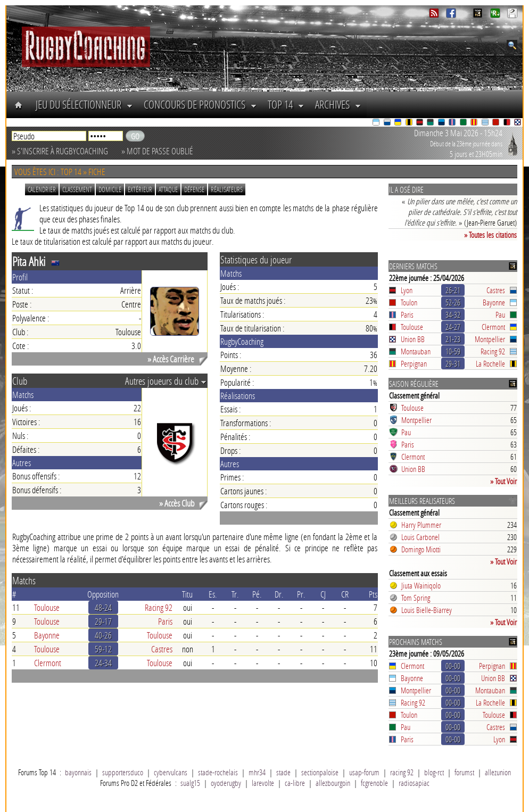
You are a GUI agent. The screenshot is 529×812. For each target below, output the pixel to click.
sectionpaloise (320, 772)
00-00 (453, 666)
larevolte (263, 783)
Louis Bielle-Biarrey (427, 610)
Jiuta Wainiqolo (421, 585)
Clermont (48, 663)
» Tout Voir (503, 481)
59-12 (103, 649)
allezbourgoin (333, 783)
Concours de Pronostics (200, 104)
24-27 (453, 327)
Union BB (413, 339)
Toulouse (47, 607)
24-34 (103, 663)
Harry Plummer (421, 525)
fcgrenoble (374, 783)
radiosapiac (414, 783)
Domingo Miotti (421, 549)
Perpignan (414, 363)
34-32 (453, 314)
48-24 (103, 607)
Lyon (407, 290)
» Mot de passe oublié (157, 151)
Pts (373, 594)
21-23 (453, 339)
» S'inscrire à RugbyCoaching (60, 151)
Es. (213, 594)
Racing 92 (159, 607)
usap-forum (364, 772)
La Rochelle (490, 363)
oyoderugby (226, 783)
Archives (338, 104)
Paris (165, 621)
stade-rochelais (218, 772)
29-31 (453, 363)
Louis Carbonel (420, 537)
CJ (323, 594)
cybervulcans (171, 772)
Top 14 (286, 104)
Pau (500, 314)
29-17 (103, 621)
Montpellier (490, 339)
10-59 (453, 351)
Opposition (103, 594)
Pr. (301, 594)
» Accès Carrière (171, 359)
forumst (464, 772)
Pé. (257, 594)
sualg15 (190, 783)
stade (283, 772)
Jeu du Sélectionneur (84, 104)
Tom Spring (416, 598)
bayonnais (78, 772)
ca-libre (295, 783)
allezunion (498, 772)
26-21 (453, 290)
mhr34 (257, 772)
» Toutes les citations (490, 235)
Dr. (279, 594)
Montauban (416, 351)
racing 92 (402, 772)
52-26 (453, 302)
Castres (162, 649)
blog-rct (434, 772)
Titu (187, 594)
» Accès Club (177, 503)
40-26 (103, 635)
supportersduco (123, 772)
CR (345, 594)
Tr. (235, 594)
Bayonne (47, 635)
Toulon (409, 302)
